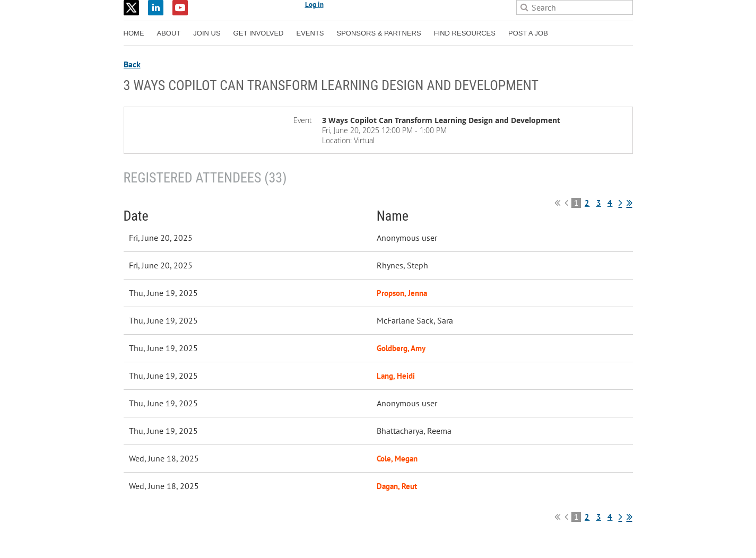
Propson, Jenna (402, 293)
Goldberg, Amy (401, 348)
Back (132, 64)
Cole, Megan (397, 459)
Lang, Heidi (396, 376)
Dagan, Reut (397, 486)
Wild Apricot (541, 537)
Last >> (629, 203)
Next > (620, 203)
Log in (314, 5)
